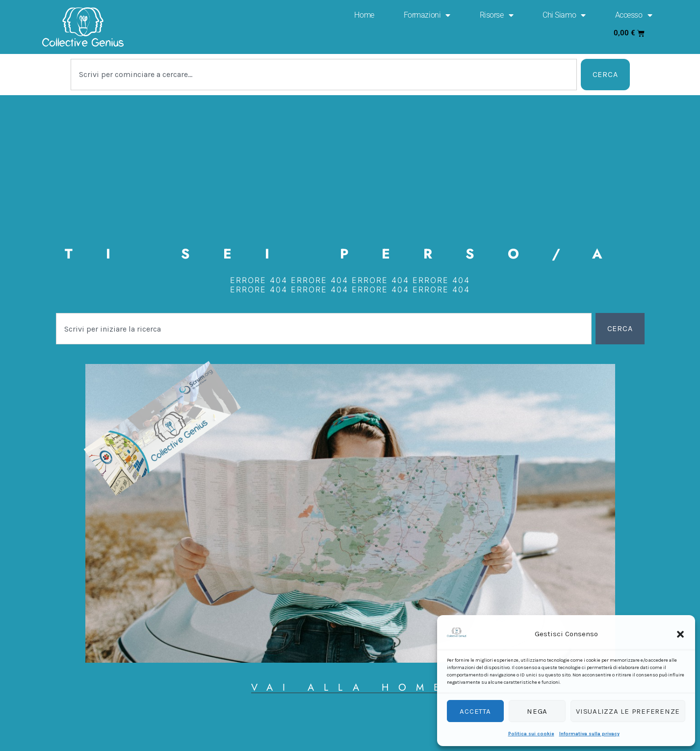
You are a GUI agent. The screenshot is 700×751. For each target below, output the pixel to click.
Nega (537, 711)
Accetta (475, 711)
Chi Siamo (564, 15)
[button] (680, 634)
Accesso (634, 15)
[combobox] (324, 75)
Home (364, 15)
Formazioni (427, 15)
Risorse (496, 15)
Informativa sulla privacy (589, 734)
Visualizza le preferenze (628, 711)
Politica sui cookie (531, 734)
